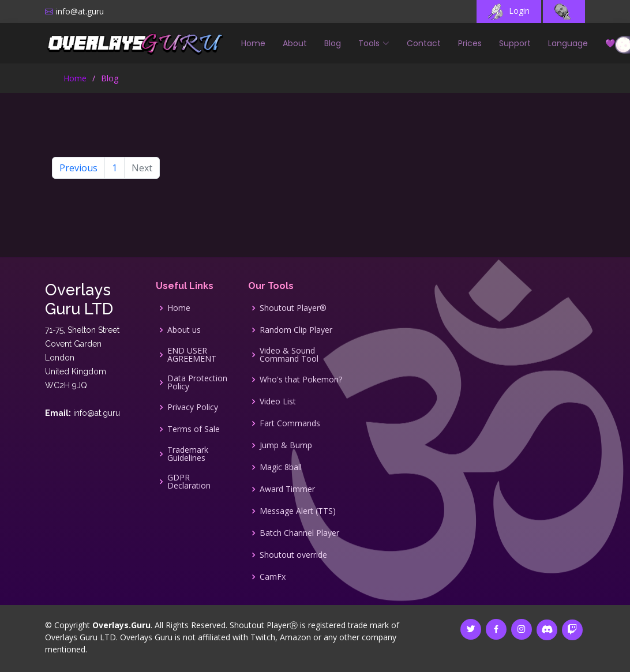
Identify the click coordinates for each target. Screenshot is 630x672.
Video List (278, 401)
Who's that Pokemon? (301, 380)
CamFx (273, 577)
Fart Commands (290, 423)
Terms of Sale (194, 429)
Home (253, 43)
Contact (424, 43)
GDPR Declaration (189, 482)
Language (568, 43)
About (295, 43)
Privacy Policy (193, 407)
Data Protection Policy (197, 382)
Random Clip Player (296, 330)
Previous (78, 168)
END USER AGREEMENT (192, 355)
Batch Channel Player (299, 533)
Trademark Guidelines (188, 454)
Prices (470, 43)
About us (184, 330)
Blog (333, 43)
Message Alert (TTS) (298, 511)
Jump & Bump (286, 445)
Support (515, 43)
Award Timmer (287, 489)
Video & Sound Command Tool (289, 355)
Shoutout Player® (293, 308)
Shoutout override (293, 555)
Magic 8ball (281, 467)
